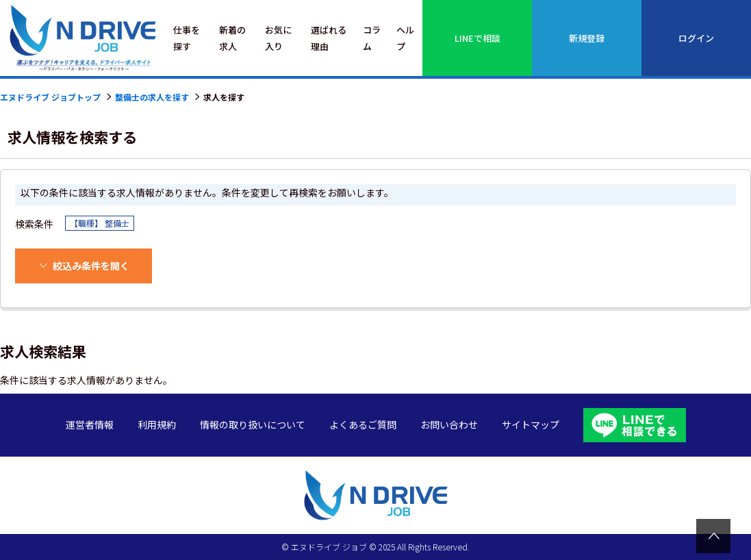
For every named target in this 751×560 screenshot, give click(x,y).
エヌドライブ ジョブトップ (50, 97)
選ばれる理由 (329, 38)
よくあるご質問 (363, 425)
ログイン (696, 38)
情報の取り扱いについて (253, 425)
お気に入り (278, 38)
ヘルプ (405, 38)
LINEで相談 (478, 38)
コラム (372, 38)
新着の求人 (232, 38)
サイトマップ (531, 425)
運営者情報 (90, 425)
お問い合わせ (449, 425)
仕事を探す (187, 38)
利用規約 (157, 425)
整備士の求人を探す (152, 97)
